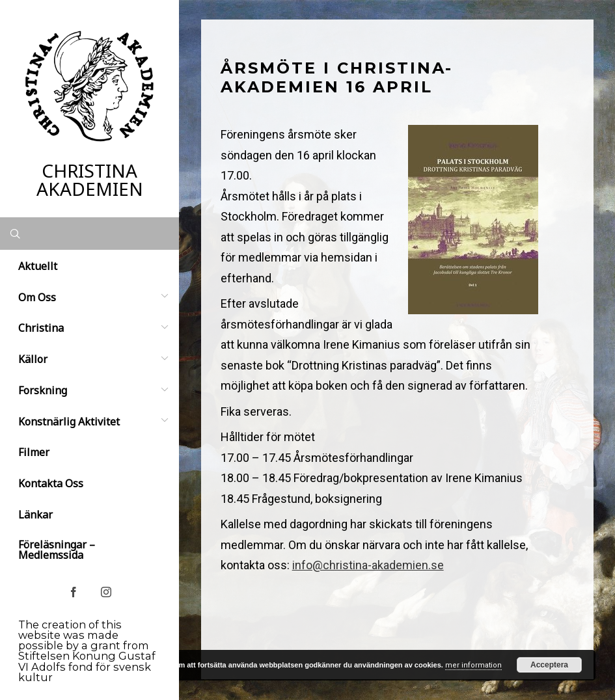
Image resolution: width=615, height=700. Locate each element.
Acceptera (549, 665)
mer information (473, 665)
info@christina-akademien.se (368, 565)
